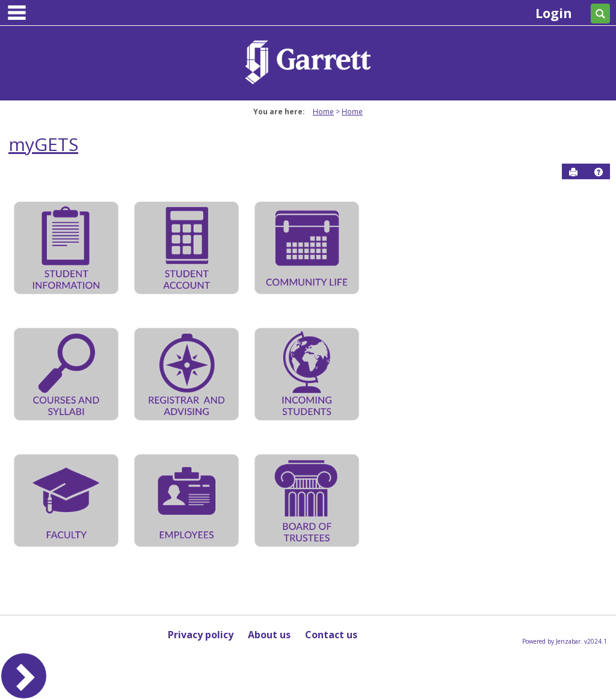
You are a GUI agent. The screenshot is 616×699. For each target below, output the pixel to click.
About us (269, 635)
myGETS (43, 144)
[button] (599, 172)
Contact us (331, 635)
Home (323, 112)
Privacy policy (201, 635)
